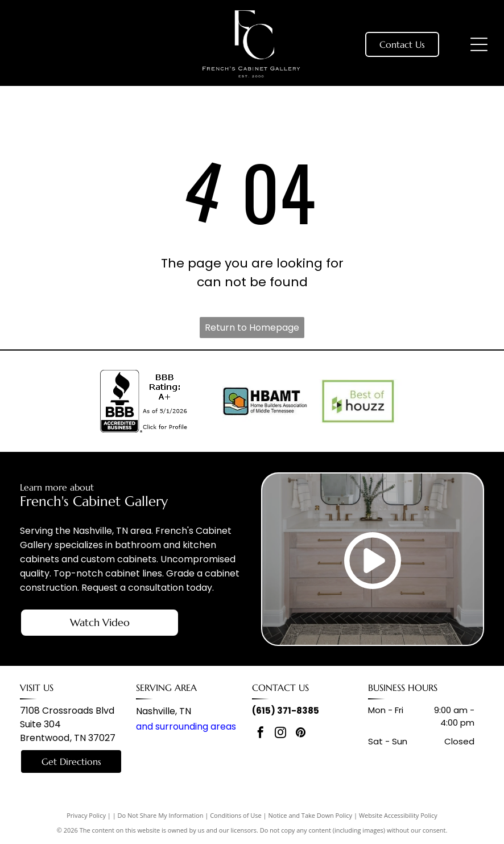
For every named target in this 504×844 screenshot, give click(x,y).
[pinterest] (300, 734)
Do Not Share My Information (161, 815)
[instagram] (280, 734)
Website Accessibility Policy (398, 815)
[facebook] (261, 734)
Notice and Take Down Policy (311, 815)
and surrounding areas (186, 726)
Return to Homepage (252, 328)
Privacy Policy (86, 815)
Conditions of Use (236, 815)
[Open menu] (479, 44)
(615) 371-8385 (286, 711)
